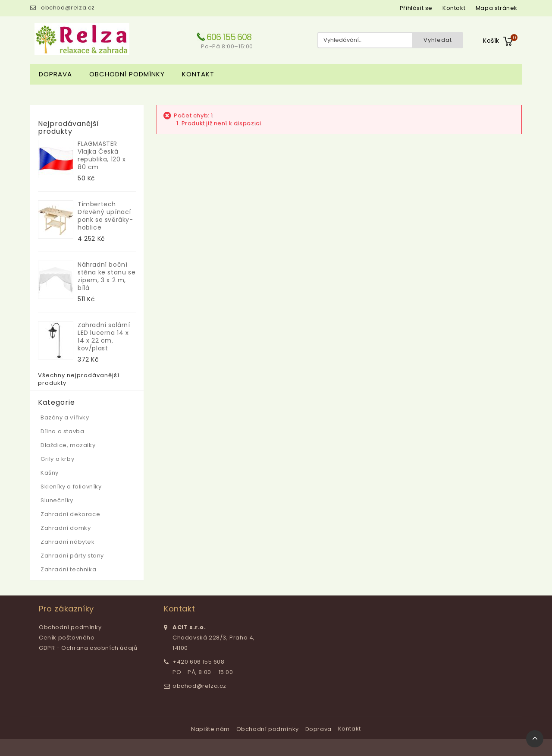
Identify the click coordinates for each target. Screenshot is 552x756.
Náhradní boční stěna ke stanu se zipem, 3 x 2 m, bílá (107, 276)
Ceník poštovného (67, 638)
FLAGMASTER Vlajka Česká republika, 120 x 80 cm (102, 155)
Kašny (50, 473)
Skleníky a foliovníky (71, 487)
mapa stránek (497, 8)
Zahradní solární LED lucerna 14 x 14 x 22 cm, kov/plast (104, 337)
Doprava (55, 74)
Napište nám (211, 729)
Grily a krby (57, 459)
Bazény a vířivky (65, 417)
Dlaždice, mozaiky (68, 445)
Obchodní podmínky (127, 74)
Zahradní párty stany (72, 556)
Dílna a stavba (62, 431)
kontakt (454, 8)
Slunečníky (57, 500)
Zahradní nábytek (68, 542)
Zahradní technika (68, 569)
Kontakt (198, 74)
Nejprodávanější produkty (69, 128)
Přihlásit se (416, 8)
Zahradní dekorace (70, 514)
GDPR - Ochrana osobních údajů (88, 648)
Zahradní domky (66, 528)
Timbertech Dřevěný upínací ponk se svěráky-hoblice (105, 216)
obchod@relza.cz (68, 8)
